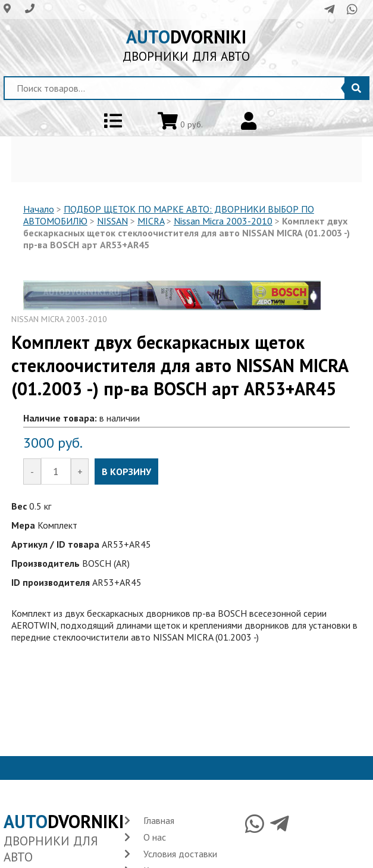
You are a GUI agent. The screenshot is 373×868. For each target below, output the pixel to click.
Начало (39, 209)
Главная (159, 820)
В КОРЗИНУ (126, 472)
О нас (155, 837)
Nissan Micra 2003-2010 (223, 221)
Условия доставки (180, 854)
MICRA (151, 221)
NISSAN (112, 221)
